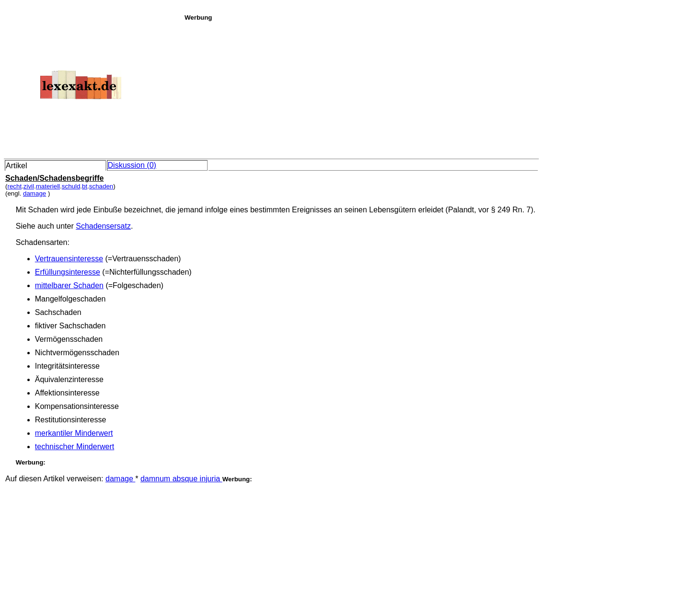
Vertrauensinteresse (69, 259)
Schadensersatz (103, 226)
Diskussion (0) (132, 165)
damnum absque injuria (181, 479)
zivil (29, 186)
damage (35, 193)
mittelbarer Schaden (69, 285)
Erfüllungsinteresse (68, 272)
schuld (71, 186)
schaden (101, 186)
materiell (48, 186)
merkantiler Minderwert (74, 433)
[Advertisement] (438, 88)
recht (14, 186)
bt (85, 186)
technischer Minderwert (75, 447)
